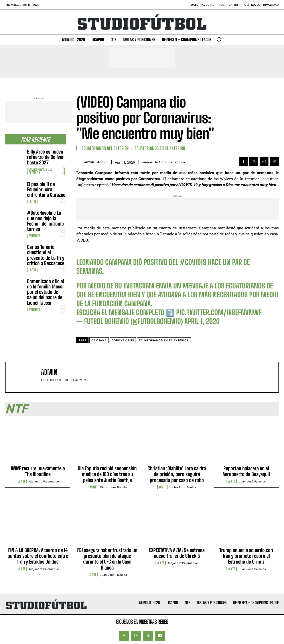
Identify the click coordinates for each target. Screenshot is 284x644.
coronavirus (123, 340)
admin (102, 162)
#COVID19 (193, 262)
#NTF (22, 481)
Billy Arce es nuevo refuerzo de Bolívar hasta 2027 (45, 157)
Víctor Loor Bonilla (113, 487)
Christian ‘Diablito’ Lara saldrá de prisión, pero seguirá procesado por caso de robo (177, 474)
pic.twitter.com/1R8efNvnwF (219, 312)
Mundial (35, 236)
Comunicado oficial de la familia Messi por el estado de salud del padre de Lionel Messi (45, 292)
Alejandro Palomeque (44, 481)
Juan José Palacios (252, 481)
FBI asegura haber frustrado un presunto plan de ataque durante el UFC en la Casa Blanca (107, 559)
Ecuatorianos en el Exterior (160, 148)
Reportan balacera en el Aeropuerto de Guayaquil (246, 471)
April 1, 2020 (202, 321)
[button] (219, 39)
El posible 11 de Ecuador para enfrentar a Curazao (46, 189)
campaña (99, 340)
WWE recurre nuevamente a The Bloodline (38, 471)
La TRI (32, 202)
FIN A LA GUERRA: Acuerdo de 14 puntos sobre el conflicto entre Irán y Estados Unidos (38, 556)
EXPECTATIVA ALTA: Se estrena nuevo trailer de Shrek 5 (177, 553)
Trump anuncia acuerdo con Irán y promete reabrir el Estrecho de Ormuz (246, 556)
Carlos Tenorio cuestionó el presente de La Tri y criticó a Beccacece (46, 255)
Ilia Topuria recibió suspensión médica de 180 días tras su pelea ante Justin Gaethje (107, 474)
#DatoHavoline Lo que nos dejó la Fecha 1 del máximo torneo (45, 221)
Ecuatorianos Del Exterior (40, 171)
